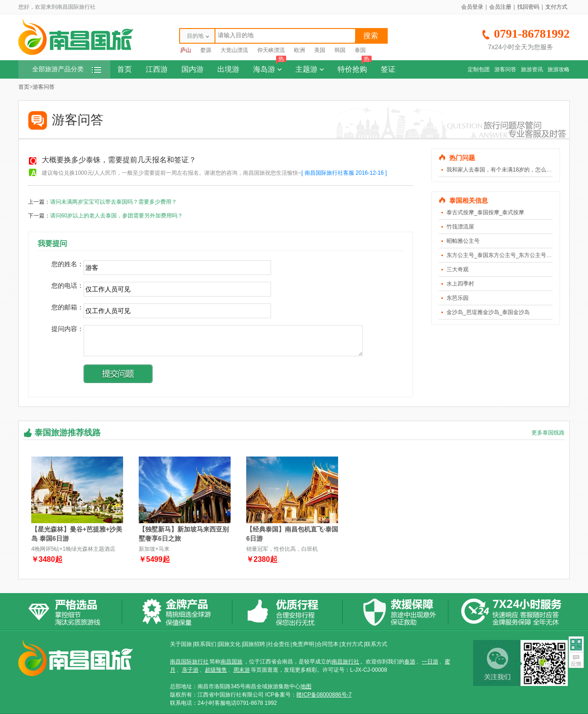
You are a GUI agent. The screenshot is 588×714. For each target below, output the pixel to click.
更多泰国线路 (548, 433)
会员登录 (472, 7)
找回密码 (528, 7)
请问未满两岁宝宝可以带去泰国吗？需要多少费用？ (113, 202)
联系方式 (376, 644)
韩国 (340, 50)
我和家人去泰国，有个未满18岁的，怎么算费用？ (507, 170)
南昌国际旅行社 (189, 662)
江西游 (157, 69)
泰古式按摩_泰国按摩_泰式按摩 (485, 212)
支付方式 (556, 7)
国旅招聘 (254, 644)
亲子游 (190, 670)
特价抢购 (355, 67)
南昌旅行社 (345, 662)
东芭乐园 (458, 298)
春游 (410, 662)
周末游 (242, 670)
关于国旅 (181, 644)
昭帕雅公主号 (463, 241)
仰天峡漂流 (271, 50)
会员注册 (500, 7)
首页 (124, 69)
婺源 (206, 50)
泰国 (360, 50)
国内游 (192, 69)
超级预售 (216, 670)
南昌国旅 (232, 662)
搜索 (371, 36)
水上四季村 (460, 284)
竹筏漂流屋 (460, 227)
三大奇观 (458, 269)
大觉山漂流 (234, 50)
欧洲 (300, 50)
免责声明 (303, 644)
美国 (320, 50)
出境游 (228, 69)
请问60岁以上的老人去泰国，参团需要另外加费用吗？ (116, 216)
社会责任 (279, 644)
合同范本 (328, 644)
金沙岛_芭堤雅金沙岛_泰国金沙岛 (488, 312)
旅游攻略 (559, 69)
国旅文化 (230, 644)
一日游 (430, 662)
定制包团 (479, 69)
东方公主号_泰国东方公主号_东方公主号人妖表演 (507, 255)
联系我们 (205, 644)
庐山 (186, 50)
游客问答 (505, 69)
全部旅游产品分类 (67, 69)
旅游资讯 (532, 69)
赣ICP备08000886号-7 (324, 695)
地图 (306, 686)
